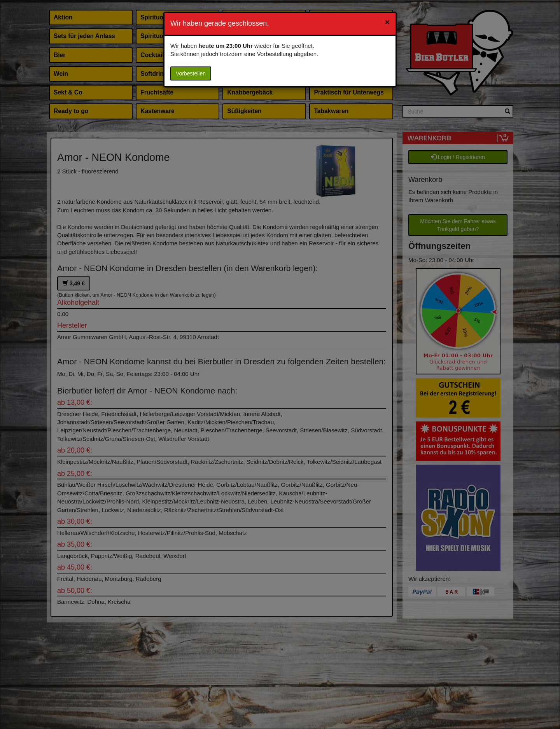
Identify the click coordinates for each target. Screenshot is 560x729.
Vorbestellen (191, 73)
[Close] (387, 22)
